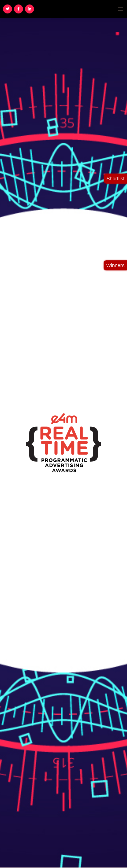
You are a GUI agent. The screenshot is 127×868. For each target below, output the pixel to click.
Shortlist (115, 179)
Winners (115, 265)
